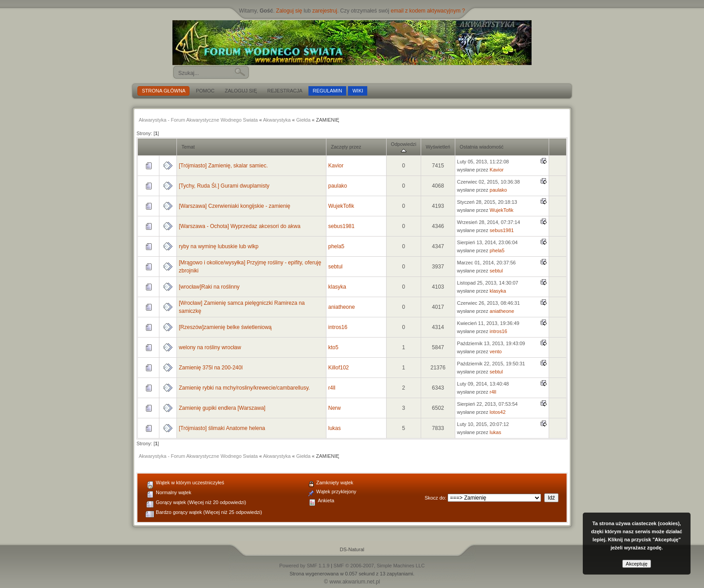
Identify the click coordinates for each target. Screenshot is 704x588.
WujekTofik (341, 206)
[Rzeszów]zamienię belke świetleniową (225, 327)
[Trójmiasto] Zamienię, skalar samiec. (223, 166)
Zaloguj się (289, 11)
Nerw (334, 408)
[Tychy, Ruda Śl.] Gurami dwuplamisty (224, 186)
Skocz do (435, 498)
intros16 (338, 327)
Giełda (304, 120)
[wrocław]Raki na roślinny (209, 287)
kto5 (333, 347)
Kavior (336, 166)
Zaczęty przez (346, 147)
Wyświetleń (438, 147)
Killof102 (339, 368)
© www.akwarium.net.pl (352, 582)
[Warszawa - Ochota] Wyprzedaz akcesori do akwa (240, 226)
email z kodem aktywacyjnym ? (428, 11)
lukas (334, 428)
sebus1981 (341, 226)
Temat (188, 147)
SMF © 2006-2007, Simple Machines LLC (379, 566)
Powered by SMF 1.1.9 (304, 566)
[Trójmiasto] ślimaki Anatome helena (222, 428)
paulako (338, 186)
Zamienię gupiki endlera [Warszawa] (222, 408)
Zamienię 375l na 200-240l (211, 368)
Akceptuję (637, 564)
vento (496, 351)
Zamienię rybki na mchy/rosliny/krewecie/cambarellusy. (244, 388)
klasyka (337, 287)
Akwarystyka (277, 120)
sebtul (335, 267)
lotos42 (498, 412)
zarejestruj (325, 11)
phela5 (336, 246)
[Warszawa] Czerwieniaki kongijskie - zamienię (234, 206)
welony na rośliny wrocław (210, 347)
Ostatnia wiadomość (482, 147)
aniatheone (341, 307)
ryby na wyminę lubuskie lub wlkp (218, 246)
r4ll (332, 388)
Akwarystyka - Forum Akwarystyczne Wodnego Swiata (198, 120)
